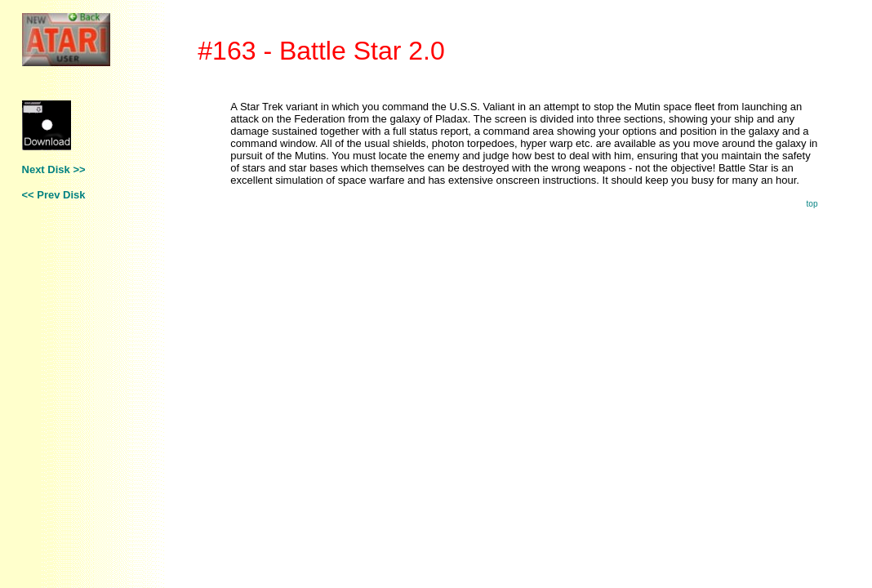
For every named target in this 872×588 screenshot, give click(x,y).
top (812, 204)
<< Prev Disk (54, 195)
